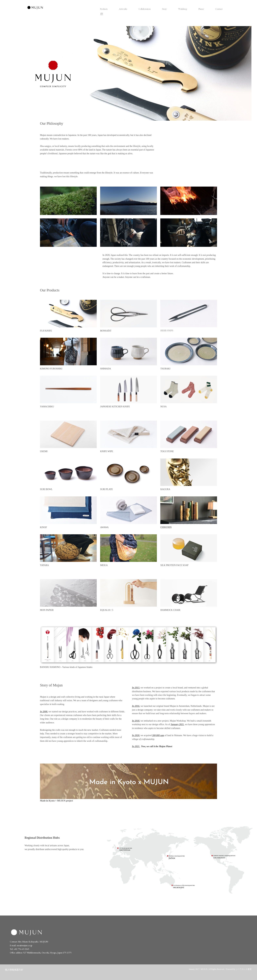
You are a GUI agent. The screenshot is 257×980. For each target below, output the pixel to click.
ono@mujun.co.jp (24, 945)
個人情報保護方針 (14, 970)
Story (164, 9)
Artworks (123, 9)
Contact (219, 9)
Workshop (183, 9)
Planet (201, 9)
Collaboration (145, 9)
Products (104, 9)
